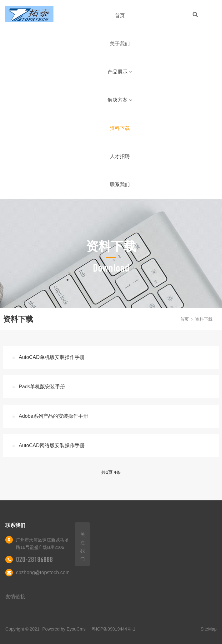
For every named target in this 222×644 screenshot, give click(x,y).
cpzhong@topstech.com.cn (46, 572)
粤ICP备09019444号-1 (114, 629)
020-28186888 (34, 560)
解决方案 (120, 100)
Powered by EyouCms (63, 629)
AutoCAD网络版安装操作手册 (52, 445)
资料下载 (120, 128)
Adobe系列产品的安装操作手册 (53, 416)
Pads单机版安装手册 (42, 387)
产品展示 (120, 72)
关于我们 (120, 44)
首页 (120, 15)
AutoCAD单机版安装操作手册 (52, 357)
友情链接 (15, 597)
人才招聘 (120, 156)
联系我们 (120, 184)
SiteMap (209, 629)
